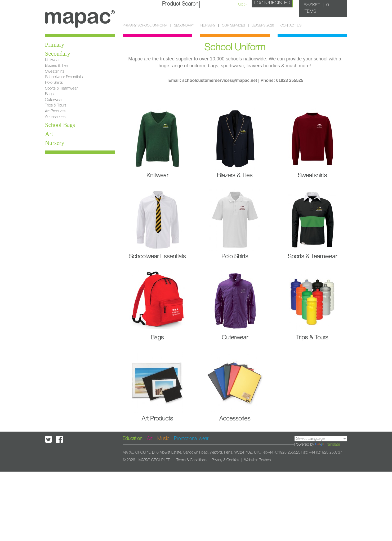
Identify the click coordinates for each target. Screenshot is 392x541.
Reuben (265, 460)
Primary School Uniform (145, 26)
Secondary (184, 26)
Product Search (180, 4)
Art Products (55, 111)
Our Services (233, 26)
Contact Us (291, 26)
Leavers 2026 (263, 26)
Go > (242, 4)
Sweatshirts (55, 71)
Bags (49, 94)
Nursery (208, 26)
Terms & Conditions (191, 460)
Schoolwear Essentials (64, 77)
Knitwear (52, 60)
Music (163, 439)
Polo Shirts (54, 83)
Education (132, 439)
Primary (55, 45)
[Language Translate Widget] (321, 439)
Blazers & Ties (57, 66)
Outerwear (54, 100)
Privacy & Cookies (225, 460)
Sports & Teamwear (61, 88)
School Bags (60, 125)
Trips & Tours (56, 105)
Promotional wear (191, 439)
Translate (328, 444)
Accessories (55, 117)
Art (49, 134)
